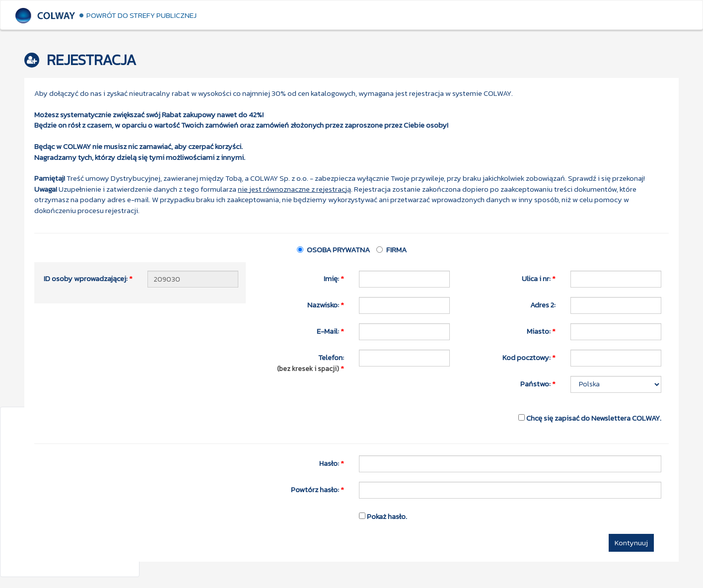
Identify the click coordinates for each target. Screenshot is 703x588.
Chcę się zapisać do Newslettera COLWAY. (590, 418)
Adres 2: (543, 304)
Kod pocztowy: (529, 357)
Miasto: (541, 331)
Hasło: (332, 463)
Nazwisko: (326, 304)
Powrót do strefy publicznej (141, 15)
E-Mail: (330, 331)
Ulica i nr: (539, 278)
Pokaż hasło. (383, 516)
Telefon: (309, 363)
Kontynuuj (631, 543)
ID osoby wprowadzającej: (88, 278)
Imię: (334, 278)
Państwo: (538, 383)
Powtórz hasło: (317, 489)
